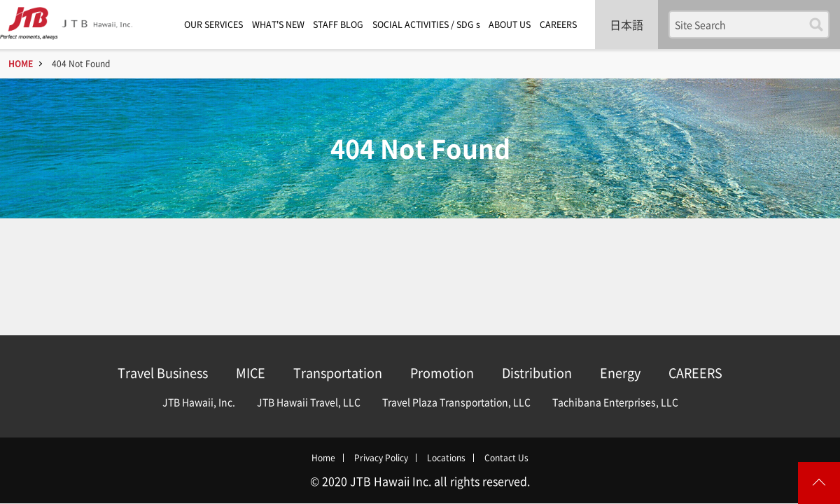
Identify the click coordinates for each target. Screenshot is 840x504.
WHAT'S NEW (278, 24)
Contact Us (506, 458)
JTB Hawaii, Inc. (199, 402)
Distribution (537, 373)
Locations (446, 458)
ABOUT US (510, 24)
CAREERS (558, 24)
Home (323, 458)
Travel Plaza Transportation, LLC (456, 402)
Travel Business (163, 373)
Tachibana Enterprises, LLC (615, 402)
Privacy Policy (381, 458)
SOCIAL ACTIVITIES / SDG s (426, 24)
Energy (620, 373)
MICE (251, 373)
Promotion (442, 373)
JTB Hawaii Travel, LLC (309, 402)
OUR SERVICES (213, 24)
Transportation (338, 373)
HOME (21, 64)
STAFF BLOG (338, 24)
